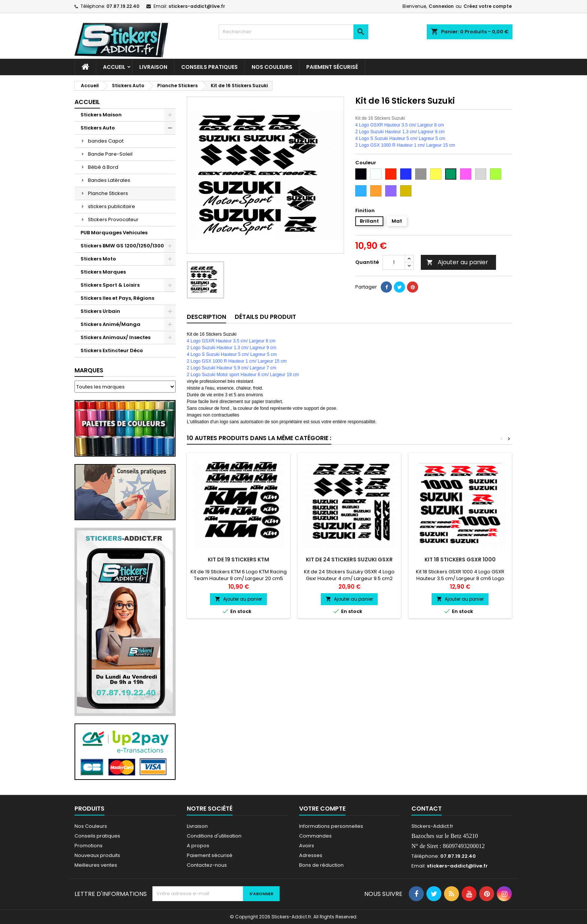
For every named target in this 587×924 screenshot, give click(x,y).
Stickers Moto (98, 259)
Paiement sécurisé (332, 67)
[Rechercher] (293, 32)
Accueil (114, 67)
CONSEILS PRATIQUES (209, 67)
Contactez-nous (207, 865)
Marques (89, 370)
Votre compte (322, 809)
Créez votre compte (488, 6)
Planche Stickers (108, 193)
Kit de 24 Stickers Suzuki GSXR (349, 559)
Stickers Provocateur (113, 219)
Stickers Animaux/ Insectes (115, 337)
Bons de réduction (321, 865)
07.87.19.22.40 (123, 6)
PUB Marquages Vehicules (114, 233)
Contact (427, 809)
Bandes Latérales (109, 180)
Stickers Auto (98, 128)
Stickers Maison (101, 115)
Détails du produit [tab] (265, 317)
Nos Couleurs (272, 67)
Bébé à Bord (103, 167)
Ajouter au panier (457, 262)
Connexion (441, 6)
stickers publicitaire (112, 206)
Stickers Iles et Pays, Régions (117, 298)
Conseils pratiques (97, 836)
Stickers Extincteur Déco (112, 350)
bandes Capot (106, 141)
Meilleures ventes (96, 865)
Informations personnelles (331, 826)
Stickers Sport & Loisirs (110, 285)
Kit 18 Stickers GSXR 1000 (460, 559)
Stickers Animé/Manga (110, 324)
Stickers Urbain (100, 311)
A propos (198, 846)
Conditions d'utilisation (214, 836)
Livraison (153, 67)
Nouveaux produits (97, 855)
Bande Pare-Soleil (110, 154)
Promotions (89, 846)
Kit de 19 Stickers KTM (238, 559)
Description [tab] (206, 317)
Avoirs (307, 846)
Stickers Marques (103, 272)
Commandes (315, 836)
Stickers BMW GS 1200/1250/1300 (122, 246)
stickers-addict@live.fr (197, 6)
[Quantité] (394, 262)
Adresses (311, 855)
